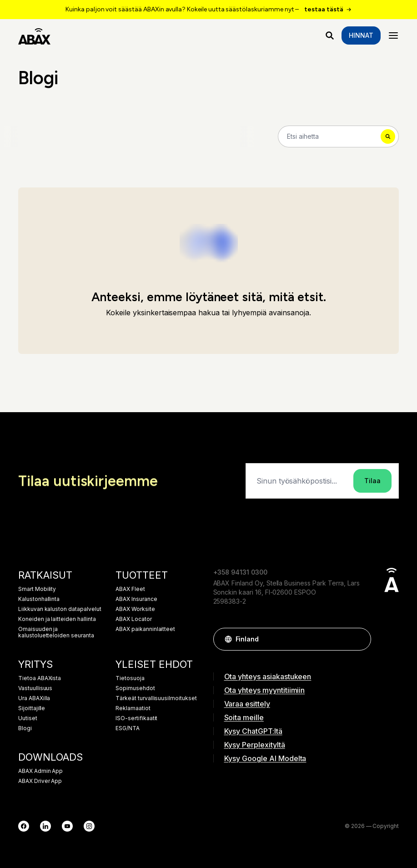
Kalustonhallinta (39, 599)
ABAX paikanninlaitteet (145, 629)
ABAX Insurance (136, 599)
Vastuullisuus (35, 688)
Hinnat (361, 35)
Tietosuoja (130, 678)
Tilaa (372, 481)
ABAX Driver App (40, 781)
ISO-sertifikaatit (136, 718)
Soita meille (244, 717)
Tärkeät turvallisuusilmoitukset (156, 698)
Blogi (25, 728)
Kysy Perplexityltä (255, 745)
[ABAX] (34, 35)
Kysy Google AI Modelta (265, 758)
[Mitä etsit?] (330, 35)
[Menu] (393, 35)
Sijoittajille (32, 708)
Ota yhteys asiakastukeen (268, 676)
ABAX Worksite (135, 609)
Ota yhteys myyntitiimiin (265, 690)
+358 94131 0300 (240, 572)
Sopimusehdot (135, 688)
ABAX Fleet (130, 589)
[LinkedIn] (45, 826)
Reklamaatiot (133, 708)
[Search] (338, 136)
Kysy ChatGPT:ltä (253, 731)
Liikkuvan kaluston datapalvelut (60, 609)
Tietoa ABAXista (40, 678)
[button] (360, 639)
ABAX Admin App (40, 771)
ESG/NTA (128, 728)
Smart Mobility (37, 589)
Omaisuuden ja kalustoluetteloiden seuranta (56, 632)
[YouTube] (67, 826)
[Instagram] (89, 826)
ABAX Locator (133, 619)
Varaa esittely (247, 704)
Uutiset (28, 718)
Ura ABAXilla (34, 698)
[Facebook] (24, 826)
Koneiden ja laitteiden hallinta (57, 619)
